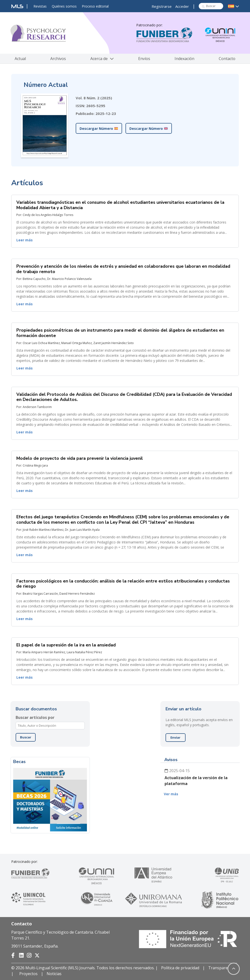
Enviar (175, 737)
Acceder (182, 6)
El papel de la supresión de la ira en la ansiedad (66, 645)
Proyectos (28, 974)
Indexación (184, 59)
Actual (20, 59)
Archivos (58, 59)
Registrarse (162, 6)
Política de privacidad (180, 968)
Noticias (54, 974)
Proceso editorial (95, 6)
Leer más (25, 240)
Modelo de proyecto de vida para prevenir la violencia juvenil (80, 458)
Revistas (40, 6)
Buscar (26, 737)
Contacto (227, 59)
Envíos (144, 59)
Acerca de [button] (102, 59)
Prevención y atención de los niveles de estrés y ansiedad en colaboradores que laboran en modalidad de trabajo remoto (123, 269)
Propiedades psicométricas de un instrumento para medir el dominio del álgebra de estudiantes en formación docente (120, 333)
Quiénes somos (64, 6)
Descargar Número (99, 128)
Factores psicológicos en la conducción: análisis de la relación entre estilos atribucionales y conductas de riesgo (123, 584)
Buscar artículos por (35, 717)
